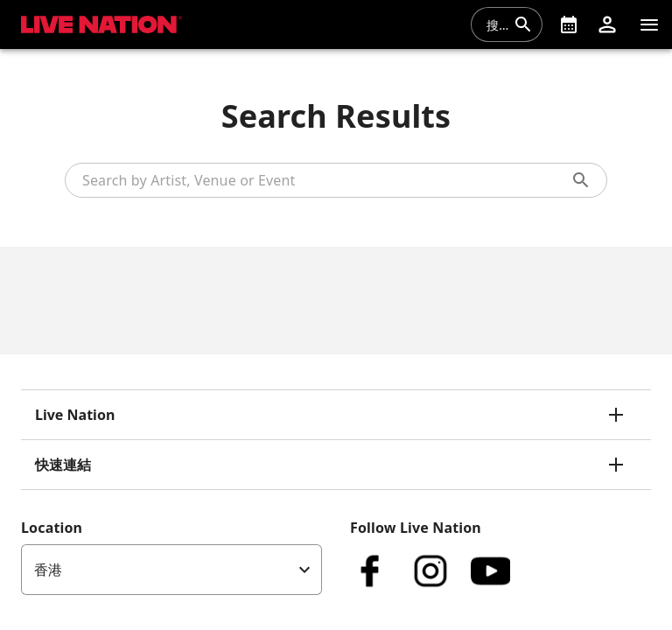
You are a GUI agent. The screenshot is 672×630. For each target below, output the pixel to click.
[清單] (649, 24)
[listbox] (171, 570)
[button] (607, 24)
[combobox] (496, 24)
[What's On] (569, 24)
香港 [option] (48, 570)
